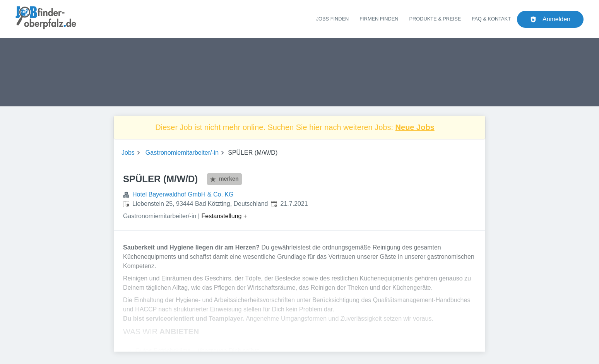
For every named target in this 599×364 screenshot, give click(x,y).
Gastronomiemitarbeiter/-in (182, 153)
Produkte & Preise (435, 19)
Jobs (128, 153)
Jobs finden (333, 19)
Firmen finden (379, 19)
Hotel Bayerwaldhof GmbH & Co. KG (183, 194)
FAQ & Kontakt (491, 19)
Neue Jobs (415, 127)
